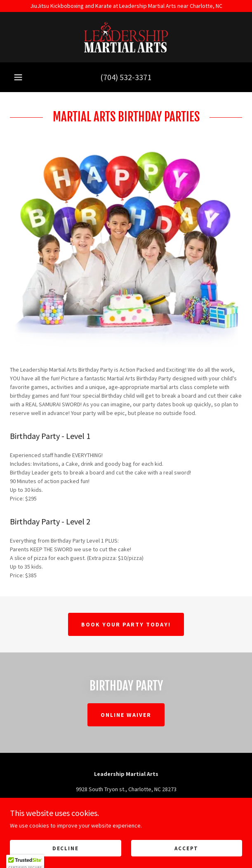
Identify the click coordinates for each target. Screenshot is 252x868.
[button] (18, 77)
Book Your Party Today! (126, 624)
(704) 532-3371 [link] (126, 77)
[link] (126, 37)
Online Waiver (126, 715)
